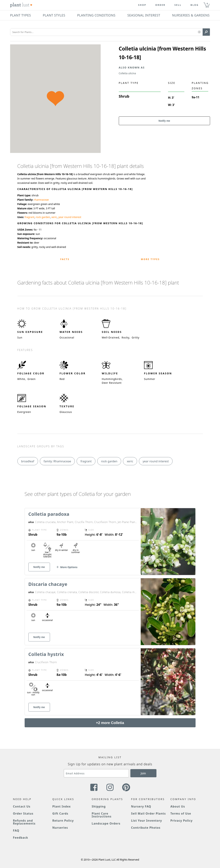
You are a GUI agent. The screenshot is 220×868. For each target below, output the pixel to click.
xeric (54, 217)
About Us (178, 806)
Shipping (99, 806)
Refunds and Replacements (24, 822)
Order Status (23, 813)
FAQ (16, 831)
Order (160, 5)
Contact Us (22, 806)
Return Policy (63, 821)
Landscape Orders (106, 823)
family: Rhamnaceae (57, 461)
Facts (65, 259)
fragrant (30, 217)
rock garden (43, 217)
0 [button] (207, 4)
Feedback (21, 838)
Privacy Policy (181, 821)
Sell (178, 5)
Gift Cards (60, 813)
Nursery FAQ (141, 806)
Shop (142, 5)
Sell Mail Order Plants (148, 813)
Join (143, 773)
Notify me (164, 121)
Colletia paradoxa (49, 514)
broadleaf (28, 461)
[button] (199, 32)
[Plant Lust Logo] (21, 5)
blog (195, 5)
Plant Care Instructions (101, 815)
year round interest (70, 217)
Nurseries (60, 828)
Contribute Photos (146, 828)
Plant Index (62, 806)
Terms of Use (181, 813)
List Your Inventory (147, 821)
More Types (150, 259)
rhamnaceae (41, 200)
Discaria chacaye (48, 584)
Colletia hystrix (46, 654)
